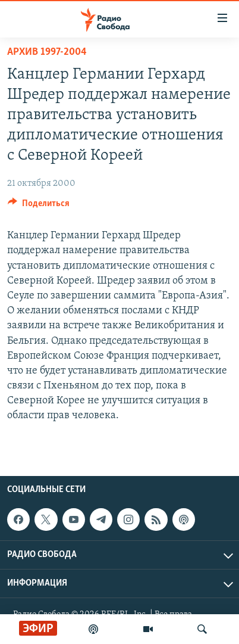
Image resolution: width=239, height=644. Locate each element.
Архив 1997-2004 (47, 52)
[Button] (39, 206)
